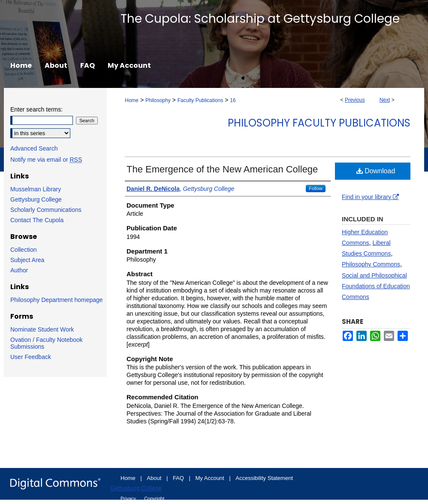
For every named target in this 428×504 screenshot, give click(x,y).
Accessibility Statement (264, 478)
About (155, 478)
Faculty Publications (200, 100)
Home (132, 100)
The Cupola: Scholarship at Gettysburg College (260, 19)
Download (376, 171)
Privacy (129, 498)
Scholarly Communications (46, 210)
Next (385, 100)
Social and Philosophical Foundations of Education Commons (376, 286)
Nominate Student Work (42, 329)
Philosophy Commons (371, 264)
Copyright (154, 498)
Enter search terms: (36, 109)
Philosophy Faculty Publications (319, 123)
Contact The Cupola (37, 220)
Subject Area (27, 260)
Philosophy (158, 100)
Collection (23, 250)
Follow (316, 188)
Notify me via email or (46, 160)
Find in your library (370, 197)
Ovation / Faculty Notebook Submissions (47, 343)
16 (233, 100)
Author (19, 270)
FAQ (179, 478)
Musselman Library (36, 189)
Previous (355, 100)
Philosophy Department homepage (57, 300)
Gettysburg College (36, 199)
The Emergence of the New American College (222, 169)
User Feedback (31, 357)
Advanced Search (34, 148)
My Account (211, 478)
